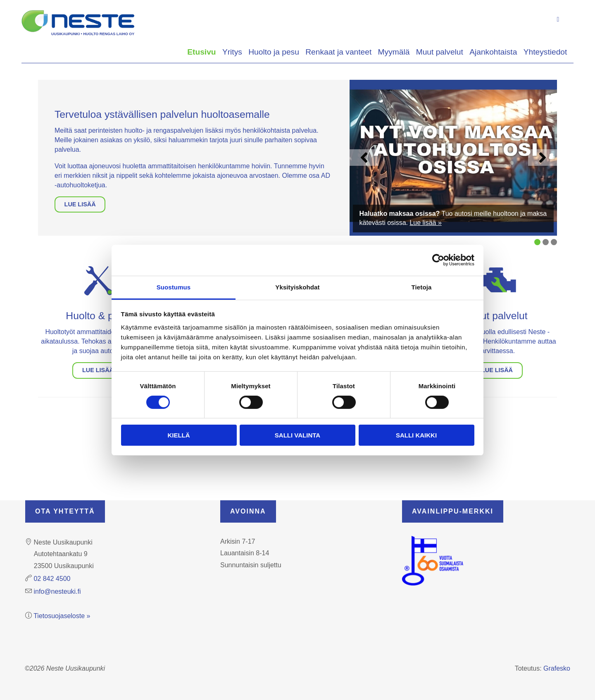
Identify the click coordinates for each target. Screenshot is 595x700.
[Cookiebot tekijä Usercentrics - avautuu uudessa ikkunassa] (438, 260)
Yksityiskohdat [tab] (297, 287)
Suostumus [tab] (174, 287)
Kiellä (178, 435)
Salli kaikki (416, 435)
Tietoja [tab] (422, 287)
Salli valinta (297, 435)
